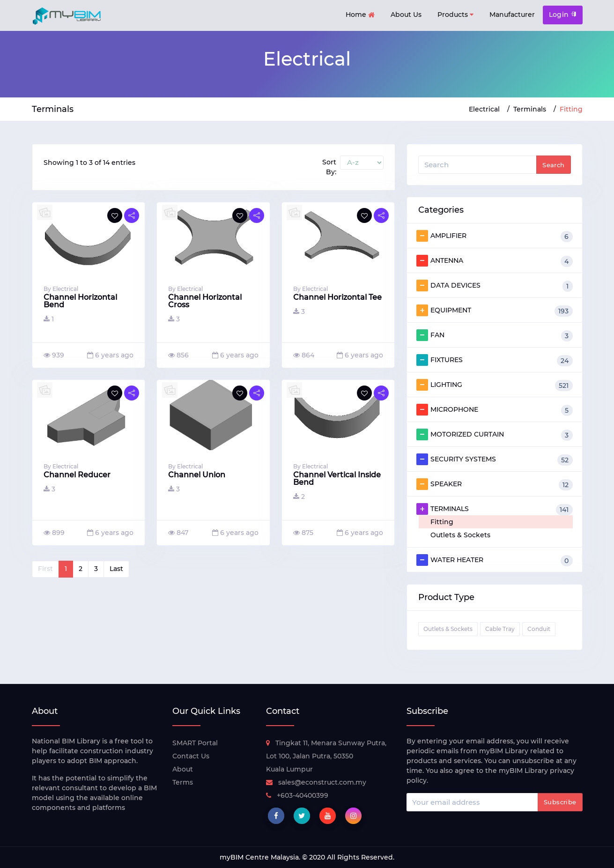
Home (360, 15)
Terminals (530, 109)
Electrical (484, 109)
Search (553, 165)
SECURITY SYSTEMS (495, 460)
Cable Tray (500, 629)
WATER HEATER (495, 560)
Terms (183, 782)
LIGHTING (495, 385)
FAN (495, 335)
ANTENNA (495, 261)
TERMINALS (495, 509)
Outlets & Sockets (460, 535)
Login (563, 15)
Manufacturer (512, 15)
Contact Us (191, 756)
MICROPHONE (495, 410)
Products (455, 15)
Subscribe (560, 802)
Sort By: (329, 167)
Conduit (539, 629)
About (183, 769)
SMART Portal (195, 743)
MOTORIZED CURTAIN (495, 435)
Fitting (442, 522)
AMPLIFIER (495, 236)
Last (116, 569)
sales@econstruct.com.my (316, 782)
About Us (406, 15)
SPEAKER (495, 484)
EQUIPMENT (495, 311)
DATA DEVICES (495, 286)
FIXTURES (495, 360)
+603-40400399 (297, 795)
